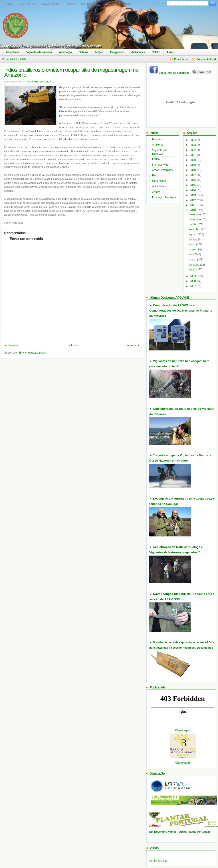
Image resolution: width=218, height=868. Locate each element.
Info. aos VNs (160, 165)
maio (192, 250)
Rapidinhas (89, 4)
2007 (193, 286)
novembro (195, 219)
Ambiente (158, 145)
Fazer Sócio (50, 4)
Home (9, 4)
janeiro (193, 270)
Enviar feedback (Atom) (33, 353)
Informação (65, 52)
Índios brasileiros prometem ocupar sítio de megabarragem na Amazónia (71, 72)
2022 (193, 150)
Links (170, 52)
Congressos (117, 52)
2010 (193, 210)
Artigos (99, 52)
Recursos (110, 4)
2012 (193, 200)
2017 (193, 175)
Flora (155, 176)
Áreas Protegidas (162, 170)
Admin (128, 4)
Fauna (156, 159)
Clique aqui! (183, 730)
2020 (193, 160)
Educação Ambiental (164, 197)
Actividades (138, 52)
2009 (193, 276)
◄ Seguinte (11, 345)
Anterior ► (134, 345)
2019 (193, 165)
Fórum (70, 4)
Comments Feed (206, 59)
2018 (193, 170)
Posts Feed (181, 59)
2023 (193, 145)
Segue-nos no (185, 73)
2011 (193, 205)
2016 (193, 180)
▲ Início (73, 345)
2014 (193, 190)
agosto (193, 234)
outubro (194, 224)
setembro (195, 229)
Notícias (83, 52)
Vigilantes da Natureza (39, 52)
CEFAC (156, 52)
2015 (193, 185)
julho (192, 240)
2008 (193, 281)
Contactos (28, 4)
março (193, 260)
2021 (193, 155)
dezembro (195, 214)
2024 (193, 140)
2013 (193, 195)
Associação (13, 52)
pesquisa (160, 3)
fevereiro (194, 265)
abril (192, 254)
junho (193, 244)
